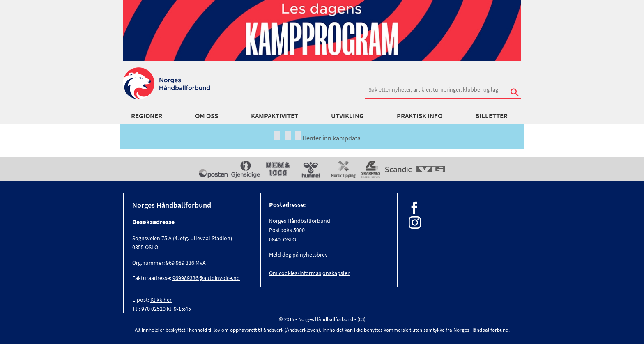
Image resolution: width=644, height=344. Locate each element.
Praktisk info (420, 116)
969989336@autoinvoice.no (206, 278)
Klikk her (161, 300)
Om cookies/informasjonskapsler (309, 273)
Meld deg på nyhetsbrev (298, 255)
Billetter (491, 116)
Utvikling (347, 116)
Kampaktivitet (275, 116)
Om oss (207, 116)
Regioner (147, 116)
